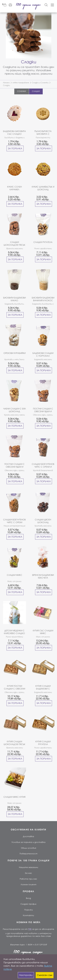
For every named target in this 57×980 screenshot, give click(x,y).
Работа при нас (28, 879)
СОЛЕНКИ (22, 91)
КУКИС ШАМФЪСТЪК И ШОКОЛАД (43, 188)
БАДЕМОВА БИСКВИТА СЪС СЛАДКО (14, 133)
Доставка (28, 836)
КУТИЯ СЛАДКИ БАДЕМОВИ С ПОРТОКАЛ (43, 688)
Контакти (28, 915)
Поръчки (29, 910)
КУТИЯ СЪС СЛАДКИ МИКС (43, 632)
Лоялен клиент (29, 885)
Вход (28, 898)
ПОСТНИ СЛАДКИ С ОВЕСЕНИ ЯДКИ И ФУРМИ (43, 410)
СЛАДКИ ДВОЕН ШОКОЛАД (43, 521)
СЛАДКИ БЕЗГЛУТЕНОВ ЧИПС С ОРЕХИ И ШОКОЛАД (43, 466)
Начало (6, 83)
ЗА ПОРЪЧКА (15, 149)
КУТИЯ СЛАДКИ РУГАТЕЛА (43, 743)
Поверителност (29, 854)
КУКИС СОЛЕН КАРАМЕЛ (14, 188)
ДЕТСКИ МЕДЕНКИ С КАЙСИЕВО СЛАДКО (14, 632)
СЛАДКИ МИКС (15, 575)
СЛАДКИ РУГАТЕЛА (43, 242)
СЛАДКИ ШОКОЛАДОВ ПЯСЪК (14, 244)
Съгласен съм (45, 975)
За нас (28, 873)
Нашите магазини (29, 867)
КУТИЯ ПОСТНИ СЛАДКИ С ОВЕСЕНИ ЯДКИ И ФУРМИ (15, 688)
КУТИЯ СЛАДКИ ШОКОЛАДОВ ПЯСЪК (14, 743)
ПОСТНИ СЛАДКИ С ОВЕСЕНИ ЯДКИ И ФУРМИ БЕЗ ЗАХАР (14, 466)
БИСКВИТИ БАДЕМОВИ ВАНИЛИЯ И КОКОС (43, 299)
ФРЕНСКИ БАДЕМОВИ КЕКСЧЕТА (43, 576)
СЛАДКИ (36, 91)
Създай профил (28, 904)
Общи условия (29, 848)
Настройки (26, 975)
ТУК (30, 929)
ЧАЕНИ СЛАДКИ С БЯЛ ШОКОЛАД (15, 410)
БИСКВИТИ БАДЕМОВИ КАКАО (14, 299)
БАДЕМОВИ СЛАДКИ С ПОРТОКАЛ (43, 355)
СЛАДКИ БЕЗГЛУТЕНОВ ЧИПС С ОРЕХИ (14, 521)
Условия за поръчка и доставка (28, 842)
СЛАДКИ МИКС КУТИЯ (14, 797)
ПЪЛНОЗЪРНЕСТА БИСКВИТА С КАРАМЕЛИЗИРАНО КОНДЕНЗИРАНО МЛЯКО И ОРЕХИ (43, 133)
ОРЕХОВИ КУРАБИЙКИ (15, 353)
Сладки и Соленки (40, 83)
